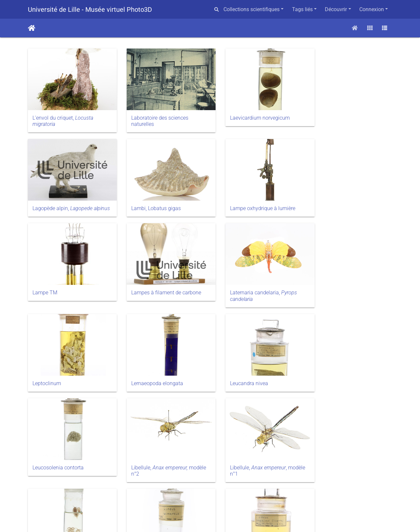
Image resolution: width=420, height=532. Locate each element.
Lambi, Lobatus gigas (57, 201)
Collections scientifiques (252, 9)
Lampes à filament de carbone (348, 201)
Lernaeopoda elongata (245, 281)
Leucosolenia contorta (58, 369)
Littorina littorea (238, 455)
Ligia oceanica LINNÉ (337, 369)
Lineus (40, 455)
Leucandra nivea (332, 281)
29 (225, 495)
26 (178, 495)
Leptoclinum (140, 281)
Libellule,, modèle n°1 (248, 372)
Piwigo (223, 519)
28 (209, 495)
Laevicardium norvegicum (249, 114)
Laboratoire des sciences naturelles (155, 117)
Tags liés (302, 9)
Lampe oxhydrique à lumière (159, 201)
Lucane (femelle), (343, 459)
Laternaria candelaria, (66, 285)
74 (256, 495)
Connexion (372, 9)
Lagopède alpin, (343, 117)
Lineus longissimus (148, 455)
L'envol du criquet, (63, 117)
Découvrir (336, 9)
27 (194, 495)
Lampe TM (232, 201)
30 (240, 495)
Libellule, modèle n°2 (154, 372)
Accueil (32, 28)
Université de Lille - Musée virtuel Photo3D (90, 10)
